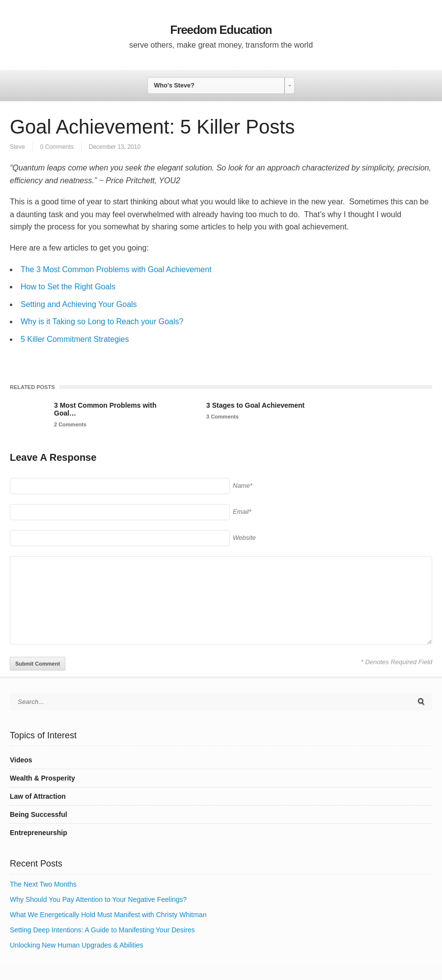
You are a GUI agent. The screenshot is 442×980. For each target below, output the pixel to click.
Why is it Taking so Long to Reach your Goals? (102, 322)
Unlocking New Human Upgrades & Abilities (77, 945)
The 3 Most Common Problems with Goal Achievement (116, 269)
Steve (17, 147)
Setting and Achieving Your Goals (79, 304)
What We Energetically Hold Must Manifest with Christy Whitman (108, 915)
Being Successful (39, 814)
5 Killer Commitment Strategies (75, 339)
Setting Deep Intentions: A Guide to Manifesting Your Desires (102, 930)
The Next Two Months (43, 884)
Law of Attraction (38, 796)
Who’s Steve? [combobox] (174, 85)
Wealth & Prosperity (42, 778)
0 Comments (57, 147)
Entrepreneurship (39, 833)
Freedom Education (221, 30)
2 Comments (70, 424)
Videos (21, 760)
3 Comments (222, 417)
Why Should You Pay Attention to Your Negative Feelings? (98, 899)
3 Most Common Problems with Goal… (105, 409)
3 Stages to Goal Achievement (255, 405)
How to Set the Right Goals (68, 287)
